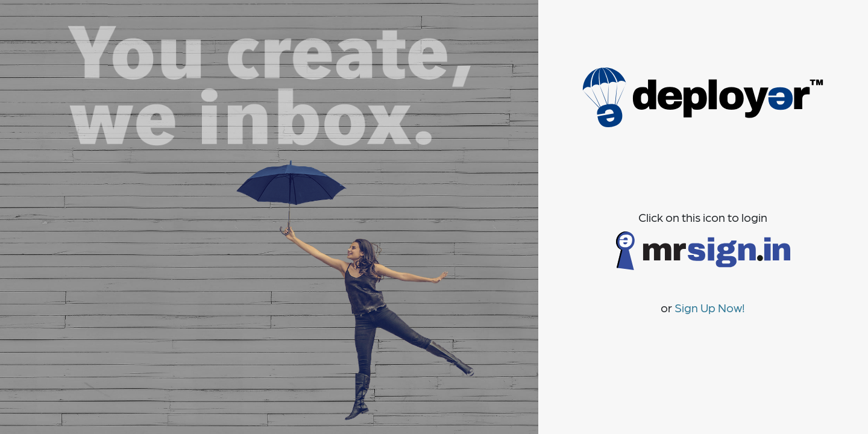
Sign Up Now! (710, 307)
